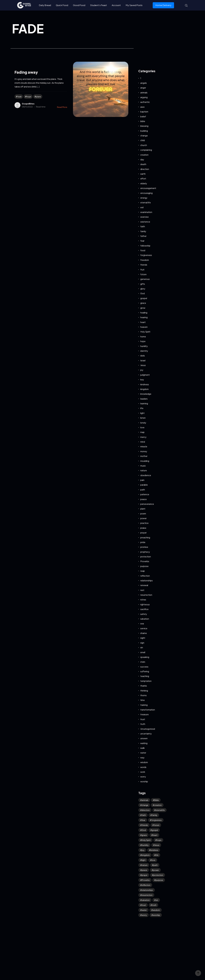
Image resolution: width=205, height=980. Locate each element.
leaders (144, 399)
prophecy (145, 552)
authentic (145, 102)
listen (143, 418)
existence (145, 222)
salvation (145, 619)
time (142, 700)
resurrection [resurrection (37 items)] (147, 895)
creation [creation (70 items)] (158, 805)
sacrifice (144, 609)
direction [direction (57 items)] (146, 810)
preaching (145, 537)
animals (144, 93)
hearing (144, 317)
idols (143, 356)
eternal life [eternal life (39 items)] (160, 810)
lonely (143, 423)
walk (142, 748)
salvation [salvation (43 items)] (146, 900)
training (144, 705)
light (142, 413)
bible (143, 121)
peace (143, 499)
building (144, 131)
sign (142, 643)
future (143, 274)
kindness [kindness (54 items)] (154, 850)
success (144, 667)
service (144, 628)
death (143, 164)
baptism (144, 112)
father (143, 236)
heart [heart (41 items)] (155, 835)
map (142, 432)
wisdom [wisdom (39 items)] (156, 910)
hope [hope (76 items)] (159, 840)
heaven (144, 327)
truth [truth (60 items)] (154, 905)
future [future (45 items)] (157, 825)
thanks (144, 686)
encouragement (148, 188)
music (143, 466)
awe (142, 107)
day (142, 159)
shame (144, 633)
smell (143, 652)
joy (142, 370)
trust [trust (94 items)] (144, 905)
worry (143, 777)
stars (143, 662)
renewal (144, 585)
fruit (142, 270)
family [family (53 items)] (155, 815)
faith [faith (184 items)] (144, 815)
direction (145, 169)
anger (143, 88)
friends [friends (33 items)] (145, 825)
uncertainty (146, 734)
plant (143, 509)
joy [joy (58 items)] (143, 850)
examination (146, 212)
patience (145, 494)
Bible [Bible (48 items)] (157, 800)
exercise (144, 217)
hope (29, 97)
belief (143, 116)
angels (144, 83)
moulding (145, 461)
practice (144, 523)
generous (145, 279)
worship (144, 781)
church (144, 145)
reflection (145, 576)
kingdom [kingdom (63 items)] (146, 855)
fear (142, 241)
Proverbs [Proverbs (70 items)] (146, 880)
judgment (145, 375)
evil (142, 207)
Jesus (143, 365)
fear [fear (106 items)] (144, 820)
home (143, 337)
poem (143, 514)
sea (142, 623)
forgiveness (146, 255)
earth (143, 174)
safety (144, 614)
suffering (145, 671)
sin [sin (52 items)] (157, 900)
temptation (146, 681)
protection (146, 557)
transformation (148, 710)
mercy (143, 437)
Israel (143, 360)
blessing (144, 126)
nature (144, 470)
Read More (62, 107)
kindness (145, 384)
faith (143, 226)
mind (143, 442)
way (142, 758)
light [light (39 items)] (144, 860)
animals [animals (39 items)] (145, 800)
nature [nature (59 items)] (145, 865)
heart (143, 322)
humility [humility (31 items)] (145, 845)
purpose (144, 566)
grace (143, 303)
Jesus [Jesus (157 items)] (157, 845)
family (143, 231)
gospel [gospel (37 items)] (155, 830)
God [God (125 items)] (144, 830)
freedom (145, 260)
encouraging (146, 193)
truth (143, 724)
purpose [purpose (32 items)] (159, 880)
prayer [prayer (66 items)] (145, 875)
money (144, 451)
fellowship (145, 246)
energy (144, 198)
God (142, 293)
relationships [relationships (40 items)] (147, 890)
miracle (144, 446)
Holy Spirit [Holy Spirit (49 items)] (146, 840)
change (144, 136)
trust (143, 719)
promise (144, 547)
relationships (147, 580)
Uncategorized (148, 729)
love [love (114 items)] (153, 860)
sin (142, 647)
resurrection (146, 595)
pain (142, 480)
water (143, 753)
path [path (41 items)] (156, 865)
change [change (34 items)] (145, 805)
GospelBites (28, 104)
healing (144, 313)
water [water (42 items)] (144, 910)
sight (143, 638)
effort (143, 179)
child (143, 140)
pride (143, 542)
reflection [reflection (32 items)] (146, 885)
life (142, 408)
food (143, 250)
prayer (143, 533)
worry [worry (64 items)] (144, 915)
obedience (146, 475)
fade (20, 97)
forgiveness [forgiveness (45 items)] (157, 820)
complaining (146, 150)
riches (143, 600)
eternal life (146, 202)
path (143, 490)
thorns (143, 695)
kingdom (144, 389)
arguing (144, 97)
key (142, 380)
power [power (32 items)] (156, 870)
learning (144, 403)
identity (144, 351)
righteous (145, 604)
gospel (144, 298)
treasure (144, 714)
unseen (144, 738)
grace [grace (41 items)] (144, 835)
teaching (145, 676)
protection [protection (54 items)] (158, 875)
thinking (144, 691)
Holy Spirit (145, 332)
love (142, 427)
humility (144, 346)
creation (144, 155)
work (143, 772)
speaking (145, 657)
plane (39, 97)
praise (143, 528)
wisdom (144, 762)
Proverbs (145, 561)
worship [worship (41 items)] (156, 915)
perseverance (147, 504)
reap (143, 571)
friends (144, 265)
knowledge (146, 394)
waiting (144, 743)
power (143, 518)
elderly (144, 183)
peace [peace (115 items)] (144, 870)
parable (144, 485)
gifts (143, 284)
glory (143, 289)
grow (143, 308)
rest (142, 590)
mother (144, 456)
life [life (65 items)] (157, 855)
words (143, 767)
